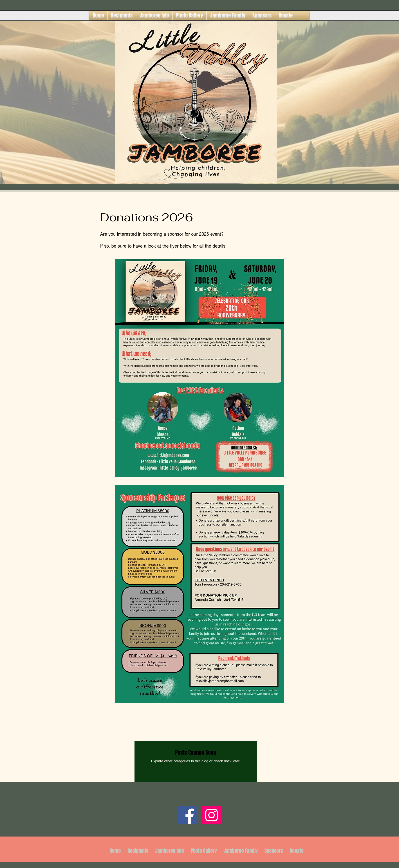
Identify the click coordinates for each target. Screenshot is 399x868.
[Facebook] (187, 815)
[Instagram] (212, 815)
